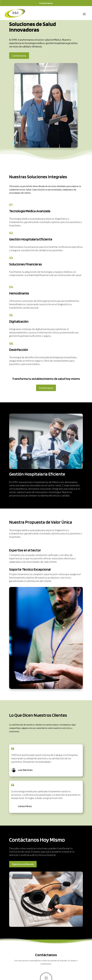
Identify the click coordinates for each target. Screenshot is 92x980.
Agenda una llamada (23, 864)
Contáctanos (46, 3)
